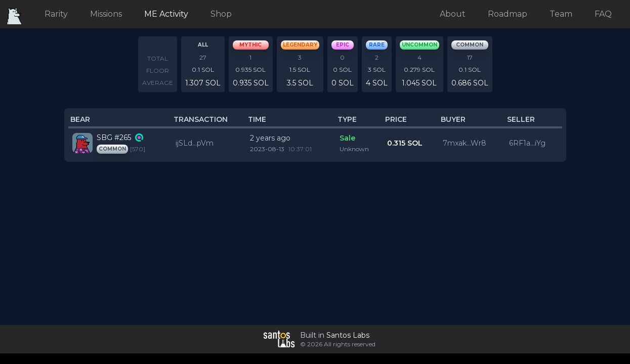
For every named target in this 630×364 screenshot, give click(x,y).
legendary (300, 45)
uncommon (419, 45)
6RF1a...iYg (527, 143)
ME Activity (166, 14)
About (453, 14)
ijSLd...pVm (195, 143)
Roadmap (508, 14)
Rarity (56, 14)
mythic (250, 45)
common (470, 45)
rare (377, 45)
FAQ (603, 14)
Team (561, 14)
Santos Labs (348, 335)
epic (343, 45)
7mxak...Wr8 (465, 143)
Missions (106, 14)
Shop (221, 14)
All (203, 45)
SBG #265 (114, 138)
